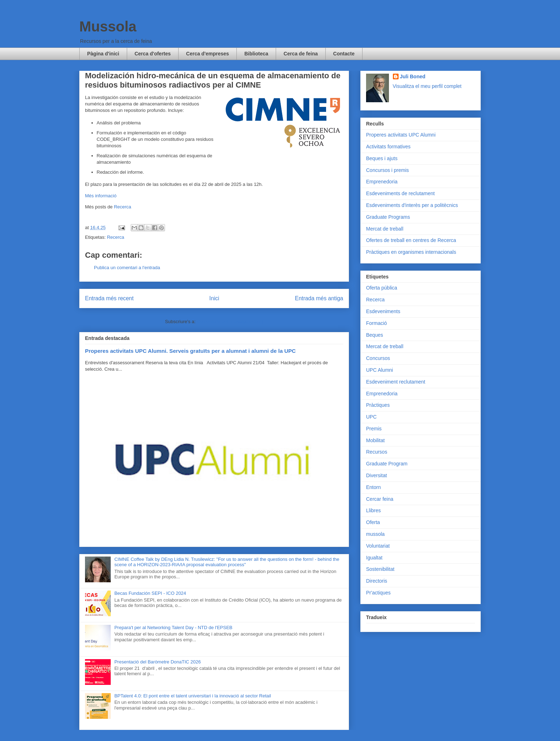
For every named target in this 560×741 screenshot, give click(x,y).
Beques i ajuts (382, 158)
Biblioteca (256, 54)
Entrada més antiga (319, 298)
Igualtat (374, 558)
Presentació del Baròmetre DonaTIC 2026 (157, 662)
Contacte (344, 54)
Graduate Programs (388, 217)
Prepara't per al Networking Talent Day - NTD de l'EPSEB (173, 628)
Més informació (101, 196)
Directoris (377, 581)
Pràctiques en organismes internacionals (411, 252)
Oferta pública (382, 288)
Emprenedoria (382, 182)
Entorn (373, 487)
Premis (374, 429)
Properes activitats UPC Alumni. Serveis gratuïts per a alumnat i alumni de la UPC (190, 351)
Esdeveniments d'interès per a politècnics (412, 205)
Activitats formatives (388, 147)
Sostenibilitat (380, 569)
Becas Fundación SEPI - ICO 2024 (150, 593)
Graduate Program (387, 464)
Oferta (373, 522)
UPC (371, 417)
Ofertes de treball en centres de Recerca (411, 240)
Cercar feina (380, 499)
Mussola (108, 26)
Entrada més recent (109, 298)
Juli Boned (413, 76)
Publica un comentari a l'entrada (127, 268)
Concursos (378, 358)
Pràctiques (378, 405)
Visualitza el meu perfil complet (427, 86)
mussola (375, 534)
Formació (376, 323)
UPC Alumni (379, 370)
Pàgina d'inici (103, 54)
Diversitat (376, 475)
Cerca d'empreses (207, 54)
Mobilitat (375, 440)
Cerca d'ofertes (153, 54)
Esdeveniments (383, 311)
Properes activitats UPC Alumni (401, 135)
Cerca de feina (301, 54)
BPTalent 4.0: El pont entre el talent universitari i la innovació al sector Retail (193, 696)
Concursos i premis (387, 170)
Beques (374, 335)
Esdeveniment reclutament (396, 382)
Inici (214, 298)
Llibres (373, 510)
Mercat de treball (385, 229)
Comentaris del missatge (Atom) (230, 322)
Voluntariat (378, 546)
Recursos (377, 452)
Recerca (122, 207)
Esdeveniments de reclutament (400, 193)
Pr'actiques (378, 593)
